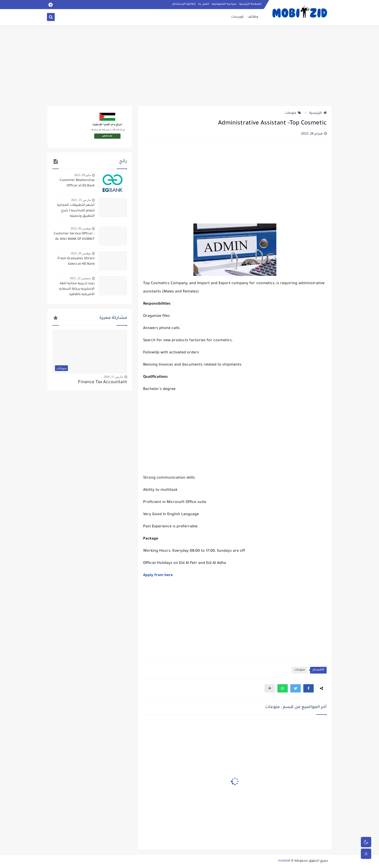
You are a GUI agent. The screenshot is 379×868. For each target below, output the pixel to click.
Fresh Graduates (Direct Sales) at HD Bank (76, 261)
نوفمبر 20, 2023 (81, 253)
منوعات (293, 113)
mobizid (284, 861)
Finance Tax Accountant (103, 383)
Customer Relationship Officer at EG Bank (77, 183)
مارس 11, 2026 (113, 377)
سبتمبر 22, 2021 (80, 278)
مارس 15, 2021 (81, 200)
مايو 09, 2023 (82, 175)
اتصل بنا (204, 4)
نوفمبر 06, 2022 (81, 228)
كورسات (237, 17)
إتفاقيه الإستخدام (184, 4)
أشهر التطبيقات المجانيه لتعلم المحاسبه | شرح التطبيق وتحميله (76, 211)
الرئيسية (318, 113)
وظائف (253, 17)
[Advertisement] (189, 65)
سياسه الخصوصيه (224, 4)
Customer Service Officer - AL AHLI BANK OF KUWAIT (74, 237)
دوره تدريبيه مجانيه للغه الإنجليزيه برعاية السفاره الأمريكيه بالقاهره (77, 289)
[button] (308, 688)
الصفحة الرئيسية (250, 4)
